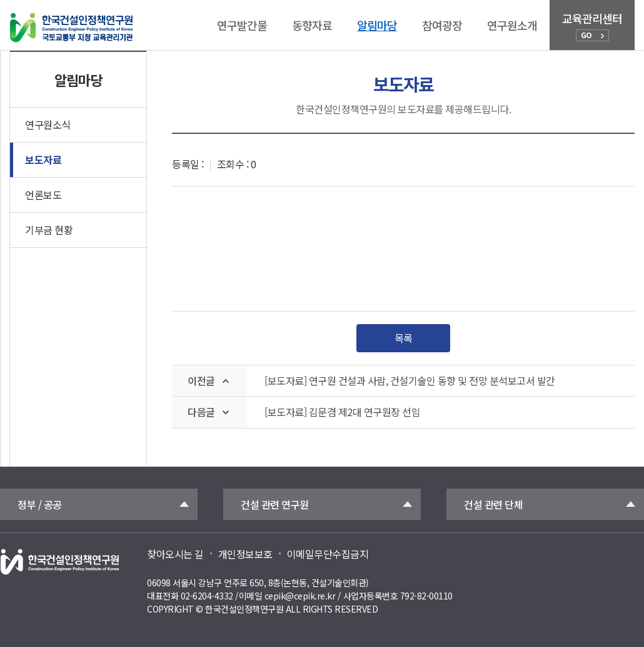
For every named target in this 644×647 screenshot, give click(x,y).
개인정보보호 (245, 554)
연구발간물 (242, 25)
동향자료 (312, 25)
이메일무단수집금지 (328, 554)
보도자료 (43, 160)
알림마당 (377, 25)
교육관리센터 (592, 26)
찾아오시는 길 (175, 554)
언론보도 (43, 195)
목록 (404, 338)
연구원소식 (48, 125)
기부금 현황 (49, 230)
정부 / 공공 (40, 504)
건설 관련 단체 (493, 504)
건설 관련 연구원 (275, 504)
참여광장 (442, 25)
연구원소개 (512, 25)
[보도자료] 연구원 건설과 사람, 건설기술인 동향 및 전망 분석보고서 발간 (410, 381)
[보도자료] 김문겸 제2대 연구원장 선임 (342, 412)
